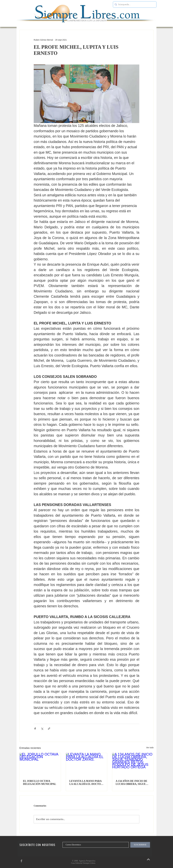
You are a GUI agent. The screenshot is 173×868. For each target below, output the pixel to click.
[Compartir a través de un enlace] (49, 729)
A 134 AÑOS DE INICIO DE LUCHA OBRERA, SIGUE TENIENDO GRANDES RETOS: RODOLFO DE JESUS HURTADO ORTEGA (132, 783)
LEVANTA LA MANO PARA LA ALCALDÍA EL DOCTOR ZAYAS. (86, 783)
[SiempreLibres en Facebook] (21, 861)
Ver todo (150, 748)
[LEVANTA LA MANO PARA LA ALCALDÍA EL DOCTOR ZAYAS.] (87, 765)
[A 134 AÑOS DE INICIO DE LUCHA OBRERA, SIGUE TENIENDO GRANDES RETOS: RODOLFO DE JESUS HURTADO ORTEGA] (133, 765)
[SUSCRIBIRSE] (140, 845)
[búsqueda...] (134, 4)
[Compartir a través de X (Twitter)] (42, 729)
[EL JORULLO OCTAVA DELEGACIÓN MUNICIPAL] (40, 765)
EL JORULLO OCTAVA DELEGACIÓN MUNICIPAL (40, 783)
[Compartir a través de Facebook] (35, 729)
